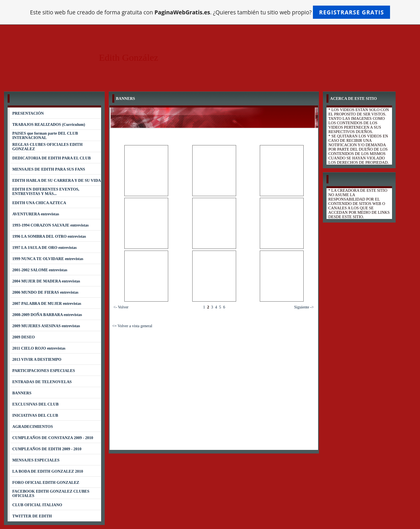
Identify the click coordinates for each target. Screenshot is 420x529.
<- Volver (121, 307)
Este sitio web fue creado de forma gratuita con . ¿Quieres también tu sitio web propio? (210, 12)
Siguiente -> (304, 307)
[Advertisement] (214, 388)
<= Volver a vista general (132, 326)
